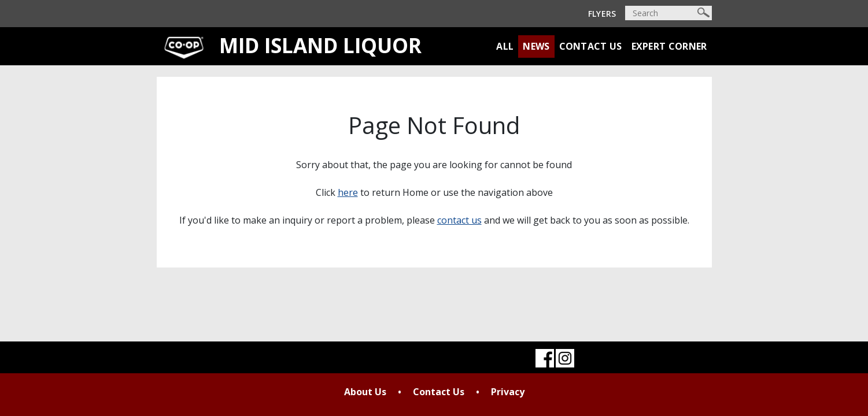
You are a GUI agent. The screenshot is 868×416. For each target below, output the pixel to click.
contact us (459, 220)
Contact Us (591, 46)
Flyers (602, 14)
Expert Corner (669, 46)
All (505, 46)
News (536, 46)
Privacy (508, 392)
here (348, 192)
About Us (365, 392)
